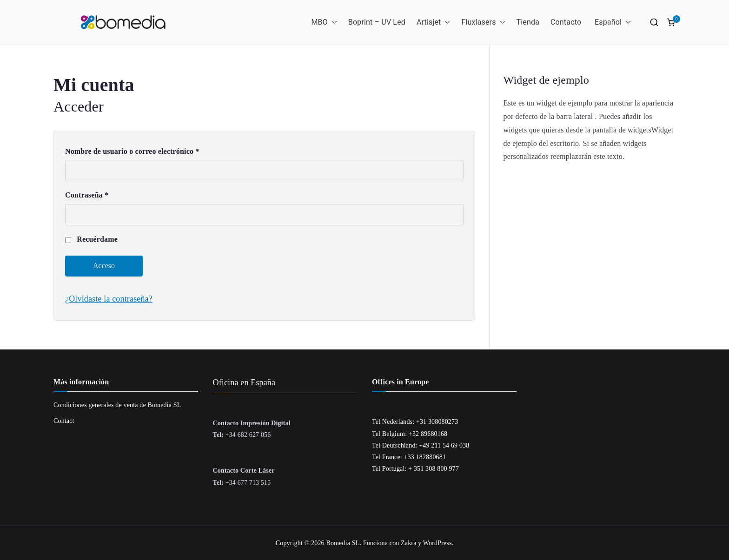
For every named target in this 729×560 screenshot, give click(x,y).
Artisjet (433, 23)
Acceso (104, 266)
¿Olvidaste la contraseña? (109, 299)
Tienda (528, 22)
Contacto (566, 22)
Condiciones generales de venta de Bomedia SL (117, 405)
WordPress (437, 543)
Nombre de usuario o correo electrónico (135, 150)
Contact (64, 421)
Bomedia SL (343, 543)
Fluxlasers (483, 23)
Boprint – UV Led (377, 22)
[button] (332, 23)
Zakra (408, 543)
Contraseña (89, 194)
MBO (324, 23)
